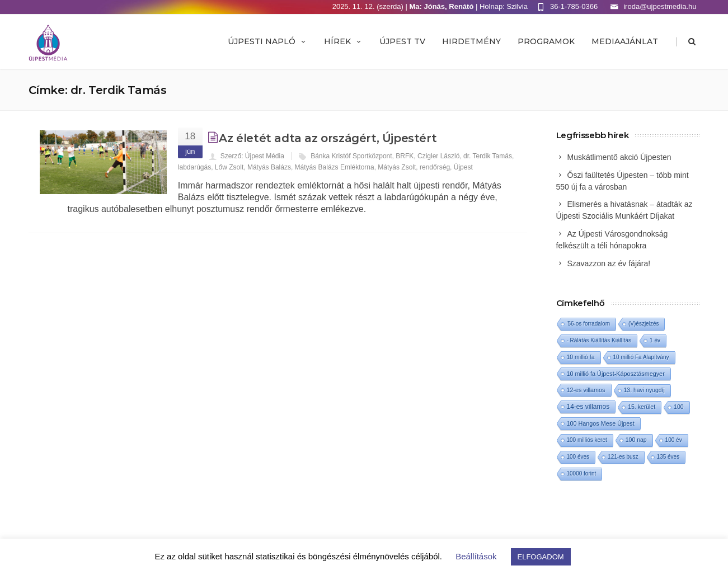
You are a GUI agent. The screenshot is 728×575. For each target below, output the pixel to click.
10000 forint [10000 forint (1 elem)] (582, 473)
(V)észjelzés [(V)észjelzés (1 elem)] (644, 324)
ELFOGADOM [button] (541, 557)
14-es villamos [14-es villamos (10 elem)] (588, 407)
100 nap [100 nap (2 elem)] (636, 440)
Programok (546, 41)
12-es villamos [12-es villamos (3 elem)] (586, 390)
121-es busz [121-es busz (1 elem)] (623, 457)
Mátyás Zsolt (397, 167)
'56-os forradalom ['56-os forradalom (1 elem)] (589, 324)
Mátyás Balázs (269, 167)
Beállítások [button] (476, 556)
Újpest (463, 167)
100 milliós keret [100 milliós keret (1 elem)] (587, 440)
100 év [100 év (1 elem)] (674, 440)
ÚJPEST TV (402, 41)
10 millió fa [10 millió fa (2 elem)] (581, 357)
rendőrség (435, 167)
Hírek (343, 41)
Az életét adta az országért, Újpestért (328, 138)
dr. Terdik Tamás (488, 156)
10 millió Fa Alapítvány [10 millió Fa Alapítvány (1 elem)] (641, 357)
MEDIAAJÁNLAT (625, 41)
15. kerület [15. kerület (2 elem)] (642, 407)
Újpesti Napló (267, 41)
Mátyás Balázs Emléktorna (335, 167)
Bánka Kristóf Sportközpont (351, 156)
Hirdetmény (471, 41)
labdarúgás (194, 167)
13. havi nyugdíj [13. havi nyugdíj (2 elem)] (644, 390)
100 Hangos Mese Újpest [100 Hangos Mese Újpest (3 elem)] (601, 423)
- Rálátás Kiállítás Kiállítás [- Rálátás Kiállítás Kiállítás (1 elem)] (599, 340)
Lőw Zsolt (229, 167)
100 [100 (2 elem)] (678, 407)
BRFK (405, 156)
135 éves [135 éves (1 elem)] (668, 457)
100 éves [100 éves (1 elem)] (578, 457)
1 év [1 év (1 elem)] (655, 340)
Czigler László (438, 156)
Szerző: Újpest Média (252, 156)
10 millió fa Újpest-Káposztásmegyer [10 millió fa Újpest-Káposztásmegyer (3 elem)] (616, 374)
